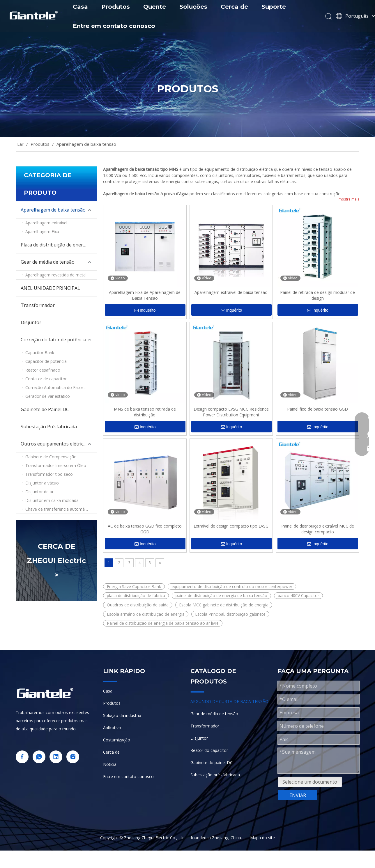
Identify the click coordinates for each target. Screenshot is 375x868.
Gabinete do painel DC (212, 763)
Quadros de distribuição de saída (138, 605)
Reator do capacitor (209, 750)
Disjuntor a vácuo (42, 483)
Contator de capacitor (46, 379)
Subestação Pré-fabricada (49, 427)
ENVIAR (298, 795)
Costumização (117, 740)
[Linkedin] (56, 757)
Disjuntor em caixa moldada (52, 500)
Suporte (274, 7)
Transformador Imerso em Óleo (56, 465)
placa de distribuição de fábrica (136, 595)
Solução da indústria (122, 715)
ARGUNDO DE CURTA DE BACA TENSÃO (229, 701)
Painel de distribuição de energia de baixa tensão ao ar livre (163, 623)
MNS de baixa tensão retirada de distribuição (145, 412)
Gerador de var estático (48, 396)
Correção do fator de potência (53, 340)
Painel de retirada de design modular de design (317, 295)
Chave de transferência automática (58, 509)
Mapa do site (262, 838)
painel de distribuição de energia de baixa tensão (221, 595)
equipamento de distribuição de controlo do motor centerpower (232, 586)
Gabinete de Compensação (51, 457)
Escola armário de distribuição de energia (146, 614)
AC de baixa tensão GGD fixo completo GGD (145, 529)
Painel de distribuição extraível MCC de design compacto (318, 529)
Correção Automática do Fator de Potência (61, 387)
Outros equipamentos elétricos (55, 444)
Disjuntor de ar (39, 492)
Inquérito (145, 310)
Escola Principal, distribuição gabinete (230, 614)
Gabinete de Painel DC (45, 409)
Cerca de (234, 7)
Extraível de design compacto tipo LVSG (231, 526)
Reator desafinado (43, 370)
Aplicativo (112, 728)
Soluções (193, 7)
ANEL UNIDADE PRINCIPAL (50, 288)
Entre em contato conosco (114, 26)
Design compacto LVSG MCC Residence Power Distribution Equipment (231, 412)
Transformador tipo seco (49, 474)
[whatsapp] (39, 757)
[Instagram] (73, 757)
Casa (80, 7)
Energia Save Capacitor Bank (134, 586)
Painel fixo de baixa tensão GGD (317, 409)
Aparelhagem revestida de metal (56, 275)
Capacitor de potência (46, 361)
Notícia (110, 764)
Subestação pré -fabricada (215, 775)
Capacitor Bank (40, 353)
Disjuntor (31, 322)
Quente (155, 7)
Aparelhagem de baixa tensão (53, 210)
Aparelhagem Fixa (42, 231)
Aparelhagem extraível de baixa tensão (231, 292)
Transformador (38, 305)
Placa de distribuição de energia (55, 245)
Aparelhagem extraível (46, 223)
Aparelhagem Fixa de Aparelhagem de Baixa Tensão (145, 295)
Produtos (116, 7)
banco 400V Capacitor (298, 595)
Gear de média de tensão (48, 262)
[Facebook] (22, 757)
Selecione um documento (310, 782)
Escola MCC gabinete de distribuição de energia (224, 605)
